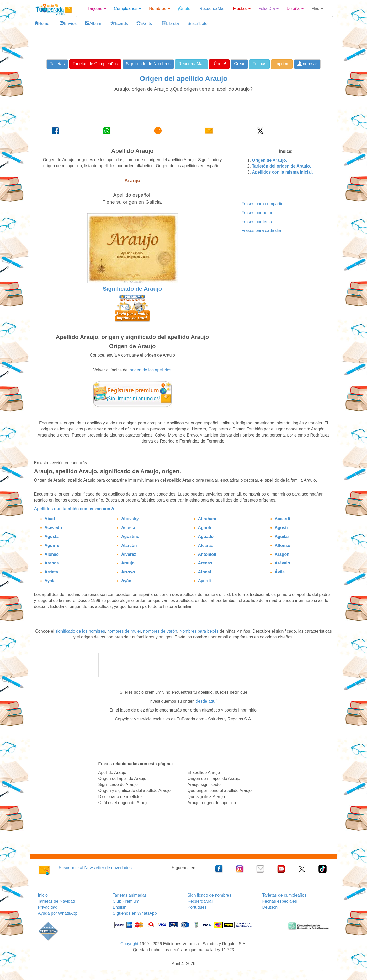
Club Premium (126, 901)
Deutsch (270, 907)
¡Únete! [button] (219, 64)
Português (197, 907)
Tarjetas (97, 9)
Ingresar (307, 64)
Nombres (159, 9)
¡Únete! (185, 9)
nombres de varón (160, 631)
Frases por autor (257, 213)
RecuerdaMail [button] (191, 64)
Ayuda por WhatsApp (58, 913)
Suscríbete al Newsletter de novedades (95, 868)
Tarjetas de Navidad (57, 901)
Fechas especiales (280, 901)
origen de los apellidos (150, 370)
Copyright (129, 944)
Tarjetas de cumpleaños (284, 895)
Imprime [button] (282, 64)
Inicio (43, 895)
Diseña (295, 9)
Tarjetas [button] (57, 64)
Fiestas (242, 9)
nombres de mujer (124, 631)
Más (317, 9)
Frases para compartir (262, 204)
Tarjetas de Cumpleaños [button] (95, 64)
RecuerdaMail (212, 9)
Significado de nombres (209, 895)
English (120, 907)
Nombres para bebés (199, 631)
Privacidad (48, 907)
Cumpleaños (127, 9)
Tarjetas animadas (130, 895)
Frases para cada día (261, 231)
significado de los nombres (80, 631)
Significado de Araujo (132, 289)
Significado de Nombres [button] (148, 64)
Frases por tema (257, 222)
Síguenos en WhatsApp (135, 913)
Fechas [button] (259, 64)
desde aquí (206, 701)
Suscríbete (198, 23)
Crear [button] (239, 64)
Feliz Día (269, 9)
